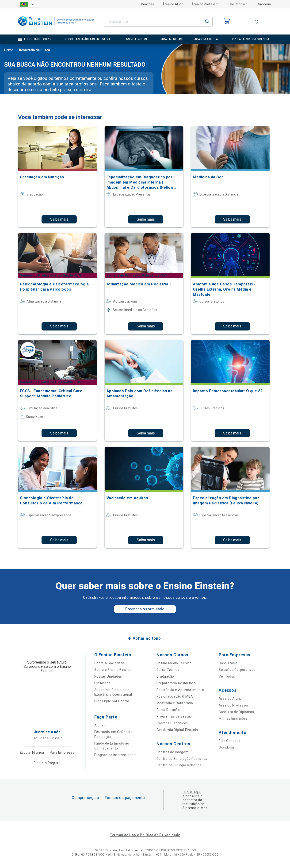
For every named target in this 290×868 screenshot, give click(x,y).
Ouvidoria (264, 4)
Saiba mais (59, 219)
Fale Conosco (238, 4)
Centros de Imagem (173, 752)
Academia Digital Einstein (177, 730)
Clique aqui (192, 792)
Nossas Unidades (108, 676)
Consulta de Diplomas (236, 712)
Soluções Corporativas (237, 670)
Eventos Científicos (172, 723)
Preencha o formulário (145, 609)
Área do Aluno (173, 4)
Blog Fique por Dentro (112, 701)
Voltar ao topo (147, 638)
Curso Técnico (168, 670)
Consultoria (228, 663)
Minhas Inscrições (233, 718)
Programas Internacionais (115, 755)
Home (9, 50)
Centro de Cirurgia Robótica (179, 765)
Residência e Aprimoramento (180, 690)
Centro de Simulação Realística (182, 759)
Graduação (165, 676)
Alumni (100, 725)
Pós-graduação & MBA (175, 696)
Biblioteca (102, 683)
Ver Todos (227, 676)
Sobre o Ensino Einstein (113, 670)
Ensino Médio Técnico (174, 663)
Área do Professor (205, 4)
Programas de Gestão (174, 716)
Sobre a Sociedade (110, 663)
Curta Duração (168, 710)
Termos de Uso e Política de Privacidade (145, 835)
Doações (147, 4)
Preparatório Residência (176, 683)
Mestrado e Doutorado (175, 703)
